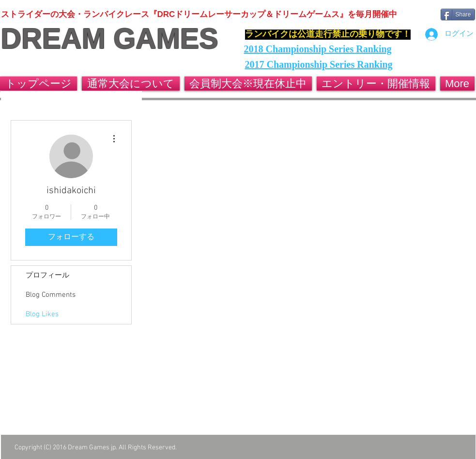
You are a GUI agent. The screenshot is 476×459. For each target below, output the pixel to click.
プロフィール (47, 275)
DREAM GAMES (110, 39)
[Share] (458, 15)
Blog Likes (42, 314)
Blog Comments (51, 295)
